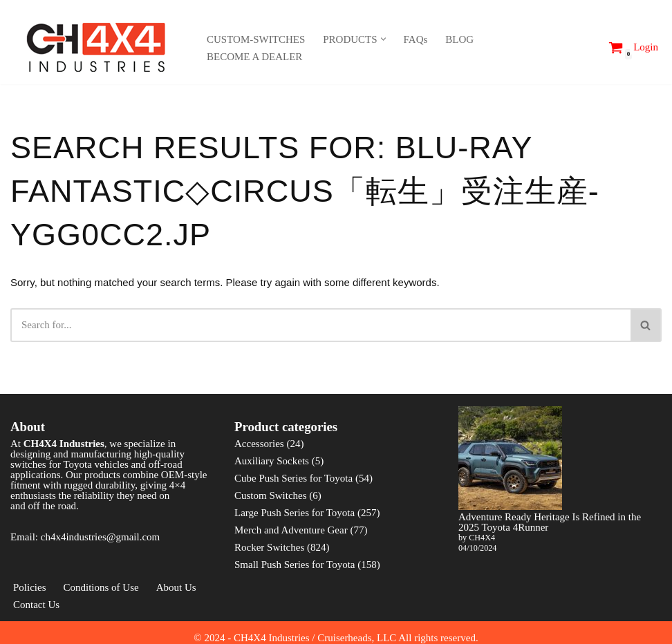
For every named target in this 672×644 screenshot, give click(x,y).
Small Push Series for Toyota (295, 565)
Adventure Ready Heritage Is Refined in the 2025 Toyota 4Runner (550, 522)
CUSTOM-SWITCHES (256, 39)
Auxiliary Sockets (272, 461)
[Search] (589, 47)
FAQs (416, 39)
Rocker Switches (269, 547)
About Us (176, 587)
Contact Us (36, 605)
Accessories (259, 444)
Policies (30, 587)
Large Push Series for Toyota (295, 513)
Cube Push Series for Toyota (293, 478)
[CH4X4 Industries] (97, 47)
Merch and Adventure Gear (291, 530)
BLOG (459, 39)
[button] (383, 39)
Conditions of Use (101, 587)
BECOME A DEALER (254, 57)
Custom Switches (271, 495)
